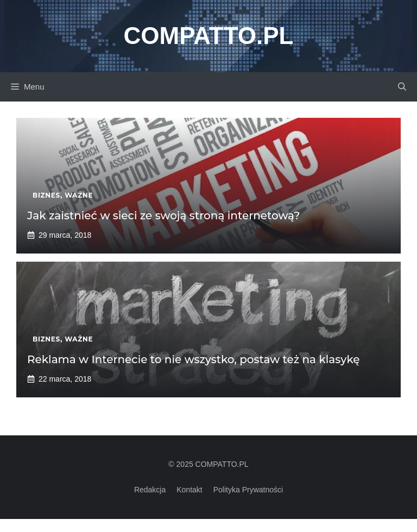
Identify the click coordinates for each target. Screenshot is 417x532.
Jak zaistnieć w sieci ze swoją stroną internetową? (163, 216)
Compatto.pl (209, 36)
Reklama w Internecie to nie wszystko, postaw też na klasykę (194, 359)
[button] (402, 87)
